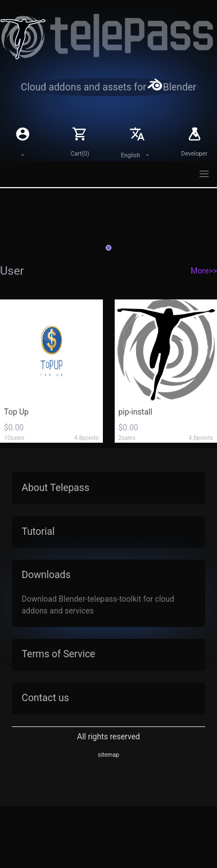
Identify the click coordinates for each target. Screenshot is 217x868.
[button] (205, 174)
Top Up (16, 412)
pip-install (135, 412)
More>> (204, 271)
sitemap (108, 755)
